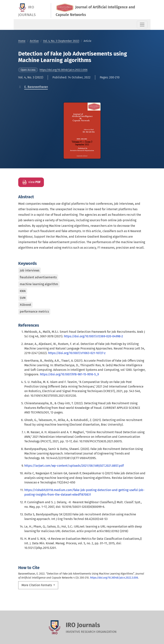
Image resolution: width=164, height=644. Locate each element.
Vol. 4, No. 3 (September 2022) (61, 41)
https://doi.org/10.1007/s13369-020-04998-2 (93, 336)
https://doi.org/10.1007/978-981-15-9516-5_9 (69, 374)
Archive (34, 41)
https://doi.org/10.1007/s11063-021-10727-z (77, 353)
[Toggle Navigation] (142, 25)
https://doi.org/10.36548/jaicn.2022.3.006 (63, 70)
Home (22, 41)
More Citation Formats (37, 585)
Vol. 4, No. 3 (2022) (31, 77)
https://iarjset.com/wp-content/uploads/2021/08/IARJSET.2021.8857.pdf (74, 466)
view (31, 182)
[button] (36, 87)
